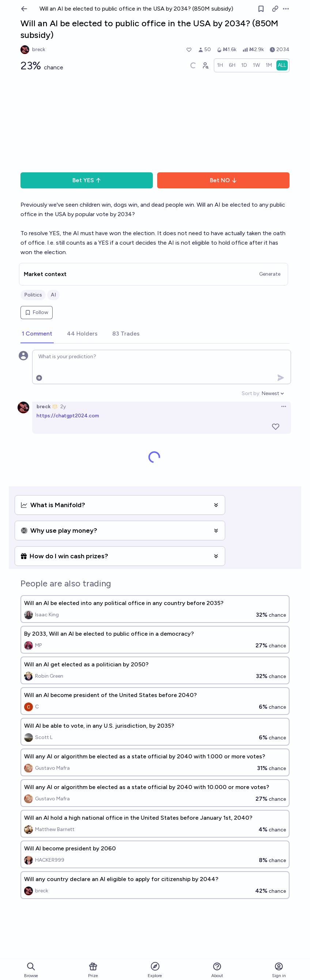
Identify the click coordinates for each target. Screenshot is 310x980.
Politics (33, 295)
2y (63, 407)
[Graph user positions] (205, 65)
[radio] (220, 65)
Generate (270, 274)
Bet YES (87, 180)
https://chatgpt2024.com (68, 416)
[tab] (37, 334)
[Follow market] (261, 9)
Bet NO (224, 180)
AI (53, 295)
